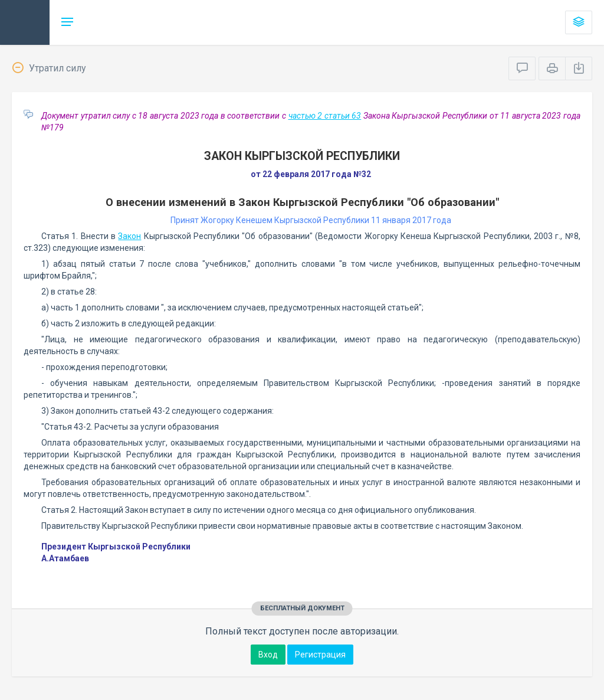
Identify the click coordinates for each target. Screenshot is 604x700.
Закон (129, 236)
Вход (268, 655)
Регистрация (320, 655)
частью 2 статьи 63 (325, 116)
